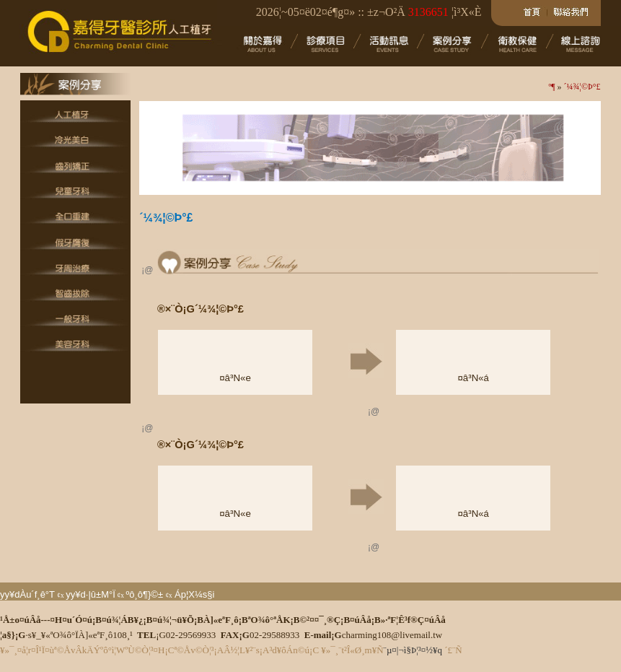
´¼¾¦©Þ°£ (582, 87)
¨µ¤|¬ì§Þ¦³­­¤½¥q (413, 650)
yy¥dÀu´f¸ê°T (27, 594)
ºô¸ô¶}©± (144, 594)
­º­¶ (551, 87)
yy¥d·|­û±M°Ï (90, 594)
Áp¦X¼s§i (194, 594)
